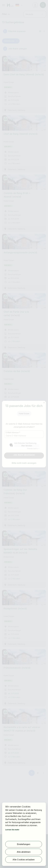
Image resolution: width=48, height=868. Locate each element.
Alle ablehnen (24, 852)
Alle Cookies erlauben (24, 860)
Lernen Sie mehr (12, 830)
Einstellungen (24, 844)
